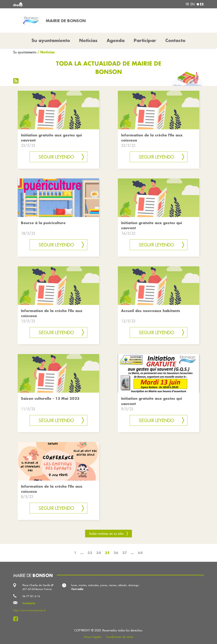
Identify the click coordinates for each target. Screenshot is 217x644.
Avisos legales (93, 637)
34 (99, 553)
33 (90, 553)
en (193, 4)
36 (116, 553)
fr (187, 4)
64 (140, 553)
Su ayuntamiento (25, 52)
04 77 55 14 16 (31, 596)
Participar (145, 40)
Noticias (88, 40)
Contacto (175, 40)
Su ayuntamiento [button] (51, 40)
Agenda (116, 40)
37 (124, 553)
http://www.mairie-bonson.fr (29, 610)
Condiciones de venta (119, 637)
